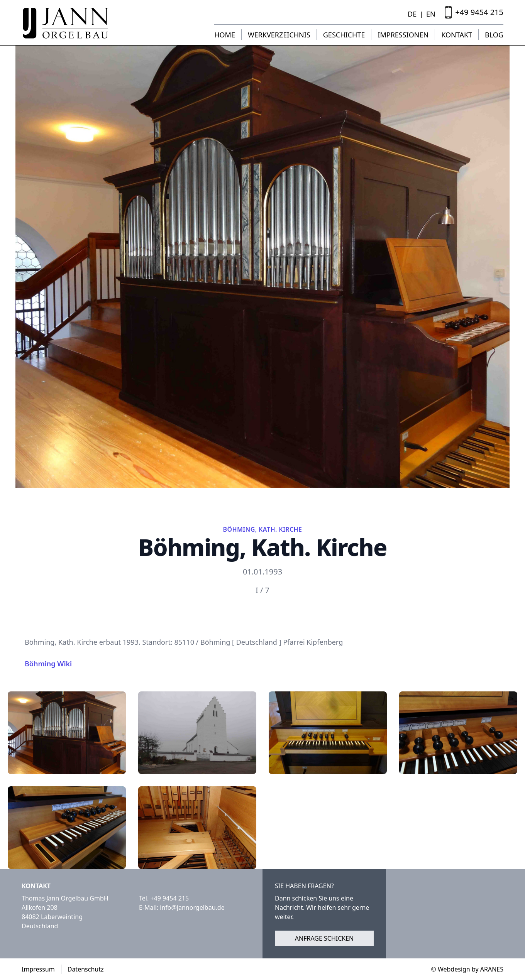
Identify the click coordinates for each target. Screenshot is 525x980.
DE (412, 14)
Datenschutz (86, 969)
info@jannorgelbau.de (192, 907)
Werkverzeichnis (279, 35)
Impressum (38, 969)
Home (225, 35)
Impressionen (403, 35)
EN (431, 14)
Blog (494, 35)
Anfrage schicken (324, 938)
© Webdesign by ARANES (467, 969)
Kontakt (457, 35)
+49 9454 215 (169, 898)
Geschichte (344, 35)
